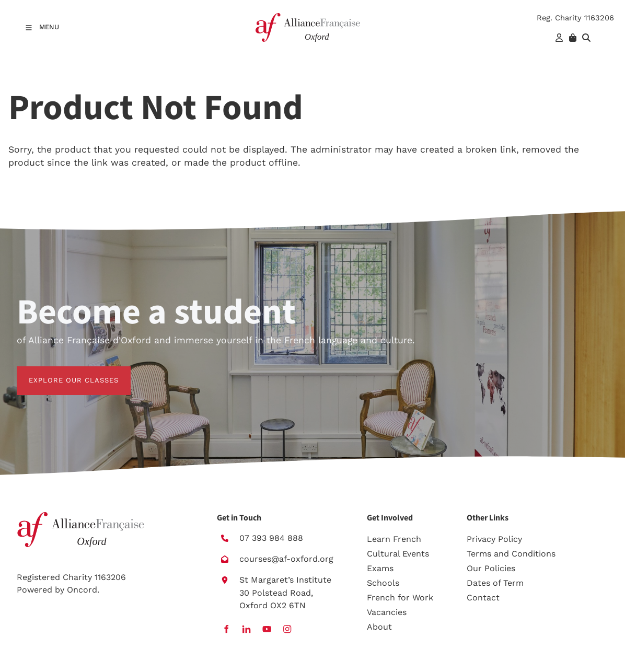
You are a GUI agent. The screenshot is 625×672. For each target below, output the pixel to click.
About (379, 627)
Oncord (82, 590)
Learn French (394, 539)
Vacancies (387, 612)
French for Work (400, 598)
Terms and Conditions (511, 554)
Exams (380, 568)
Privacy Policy (494, 539)
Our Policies (491, 568)
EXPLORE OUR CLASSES (62, 372)
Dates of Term (495, 583)
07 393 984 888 (271, 538)
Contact (483, 598)
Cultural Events (398, 554)
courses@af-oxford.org (286, 559)
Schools (383, 583)
